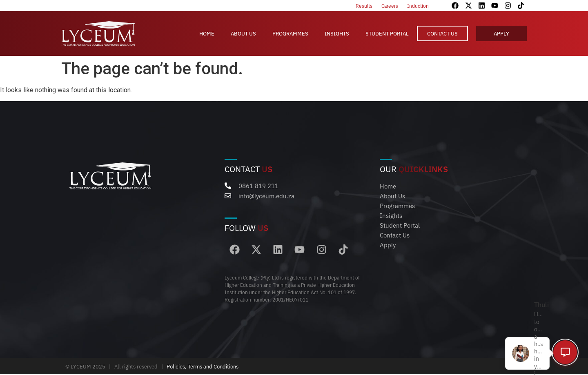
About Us (243, 33)
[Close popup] (535, 342)
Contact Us (442, 33)
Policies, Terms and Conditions (203, 367)
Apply (501, 33)
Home (207, 33)
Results (364, 6)
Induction (418, 6)
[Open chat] (563, 351)
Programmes (290, 33)
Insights (337, 33)
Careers (390, 6)
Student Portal (387, 33)
